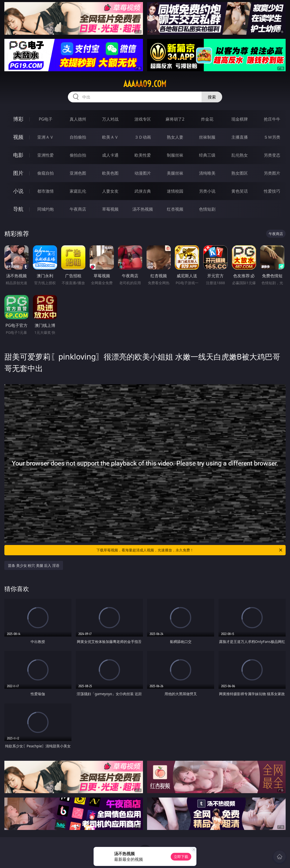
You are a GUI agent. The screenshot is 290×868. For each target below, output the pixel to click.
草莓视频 (110, 209)
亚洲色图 (78, 173)
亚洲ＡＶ (46, 137)
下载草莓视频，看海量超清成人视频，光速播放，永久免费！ (190, 550)
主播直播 (240, 137)
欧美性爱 (143, 155)
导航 (18, 209)
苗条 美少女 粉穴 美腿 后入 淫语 (34, 565)
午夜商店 (78, 209)
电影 (18, 155)
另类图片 (272, 173)
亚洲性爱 (46, 155)
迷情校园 (175, 191)
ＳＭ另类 (272, 137)
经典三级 (207, 155)
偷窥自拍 (46, 173)
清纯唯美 (207, 173)
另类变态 (272, 155)
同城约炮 (46, 209)
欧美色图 (110, 173)
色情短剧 (207, 209)
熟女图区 (240, 173)
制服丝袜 (175, 155)
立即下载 (181, 857)
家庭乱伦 (78, 191)
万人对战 (110, 119)
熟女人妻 (175, 137)
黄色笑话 (240, 191)
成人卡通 (110, 155)
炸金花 (207, 119)
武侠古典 (143, 191)
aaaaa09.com (145, 84)
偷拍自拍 (78, 155)
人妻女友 (110, 191)
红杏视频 (175, 209)
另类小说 (207, 191)
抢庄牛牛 (272, 119)
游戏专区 (143, 119)
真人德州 (78, 119)
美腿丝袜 (175, 173)
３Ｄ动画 (143, 137)
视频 (18, 137)
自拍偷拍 (78, 137)
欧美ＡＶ (110, 137)
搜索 (212, 97)
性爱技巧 (272, 191)
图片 (18, 173)
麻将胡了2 (175, 119)
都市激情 (46, 191)
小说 (18, 191)
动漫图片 (143, 173)
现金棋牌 (240, 119)
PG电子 (46, 119)
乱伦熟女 (240, 155)
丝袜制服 (207, 137)
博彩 (18, 119)
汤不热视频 (143, 209)
